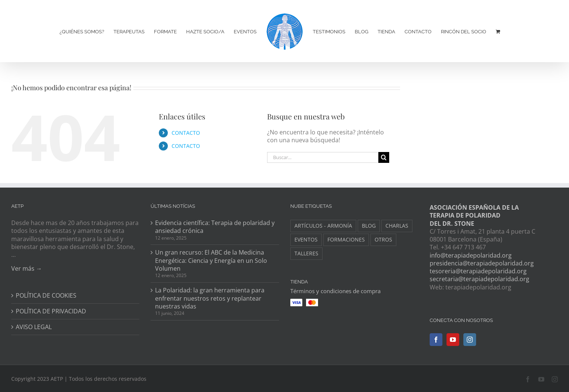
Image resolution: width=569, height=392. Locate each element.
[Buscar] (384, 157)
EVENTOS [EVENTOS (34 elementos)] (306, 239)
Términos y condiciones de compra (335, 291)
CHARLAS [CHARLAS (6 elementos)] (397, 226)
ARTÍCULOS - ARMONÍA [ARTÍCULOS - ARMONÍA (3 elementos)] (323, 226)
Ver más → (27, 268)
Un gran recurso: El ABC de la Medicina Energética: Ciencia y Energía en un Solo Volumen (211, 261)
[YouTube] (453, 340)
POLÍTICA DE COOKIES (46, 296)
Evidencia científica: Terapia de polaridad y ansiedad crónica (215, 227)
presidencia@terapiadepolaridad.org (482, 263)
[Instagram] (470, 340)
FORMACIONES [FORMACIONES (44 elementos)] (346, 239)
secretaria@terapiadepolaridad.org (479, 279)
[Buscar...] (323, 157)
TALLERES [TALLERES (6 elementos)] (306, 253)
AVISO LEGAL (34, 327)
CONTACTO (186, 133)
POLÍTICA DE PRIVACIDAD (51, 311)
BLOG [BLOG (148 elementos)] (369, 226)
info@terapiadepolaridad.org (471, 255)
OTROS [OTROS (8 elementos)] (383, 239)
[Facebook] (436, 340)
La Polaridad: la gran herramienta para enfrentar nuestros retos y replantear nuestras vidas (210, 298)
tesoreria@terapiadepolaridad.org (478, 271)
